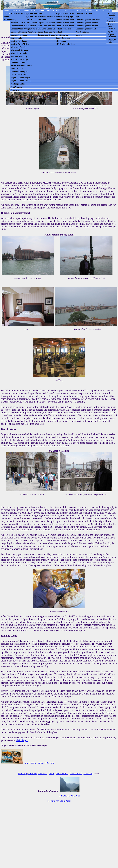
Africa (66, 11)
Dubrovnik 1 (62, 773)
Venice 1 (88, 773)
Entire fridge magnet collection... (40, 763)
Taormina (43, 773)
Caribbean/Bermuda (46, 11)
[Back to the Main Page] (59, 801)
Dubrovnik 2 (76, 773)
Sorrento (32, 773)
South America (30, 11)
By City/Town (100, 11)
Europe (59, 11)
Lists (109, 11)
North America (16, 11)
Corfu (52, 773)
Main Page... (22, 740)
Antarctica (88, 11)
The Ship (22, 773)
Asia (72, 11)
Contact (7, 14)
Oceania (79, 11)
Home (6, 11)
